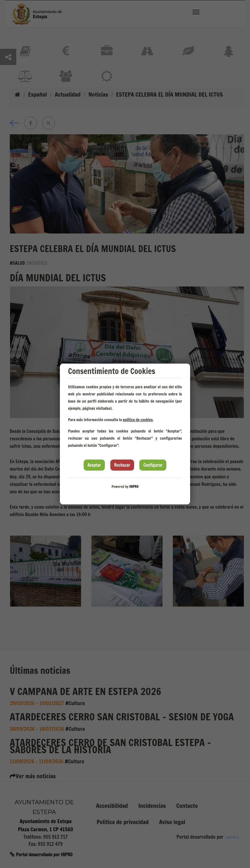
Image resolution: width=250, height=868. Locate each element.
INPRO (134, 487)
